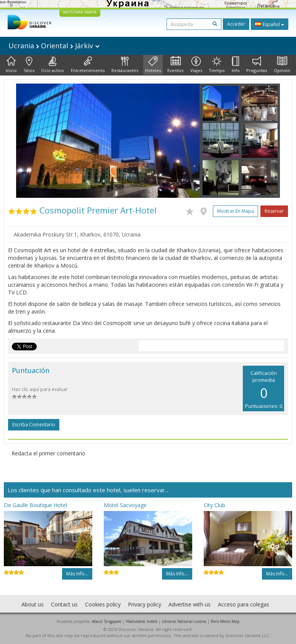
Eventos (175, 65)
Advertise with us (190, 604)
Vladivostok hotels (141, 621)
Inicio (11, 65)
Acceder (236, 24)
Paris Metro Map (225, 621)
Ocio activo (52, 65)
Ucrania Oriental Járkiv (54, 46)
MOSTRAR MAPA (80, 12)
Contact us (64, 604)
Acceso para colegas (244, 604)
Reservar (274, 211)
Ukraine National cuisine (184, 621)
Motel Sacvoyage (125, 505)
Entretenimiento (88, 65)
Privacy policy (145, 604)
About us (33, 604)
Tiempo (217, 65)
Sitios (29, 65)
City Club (214, 505)
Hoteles (153, 65)
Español (270, 24)
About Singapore (107, 621)
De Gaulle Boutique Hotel (35, 505)
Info (236, 65)
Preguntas (257, 65)
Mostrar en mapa (235, 211)
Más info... (77, 574)
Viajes (196, 65)
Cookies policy (103, 604)
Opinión (282, 65)
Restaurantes (125, 65)
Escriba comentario (34, 425)
